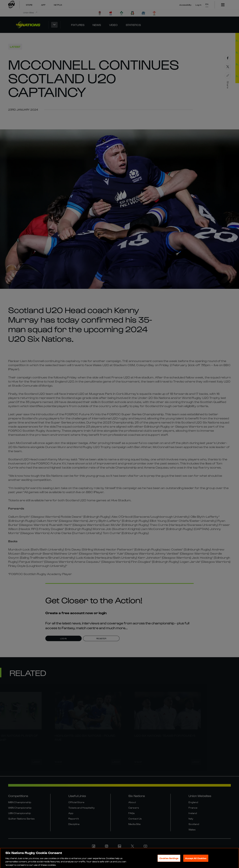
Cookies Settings (169, 860)
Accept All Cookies (196, 860)
